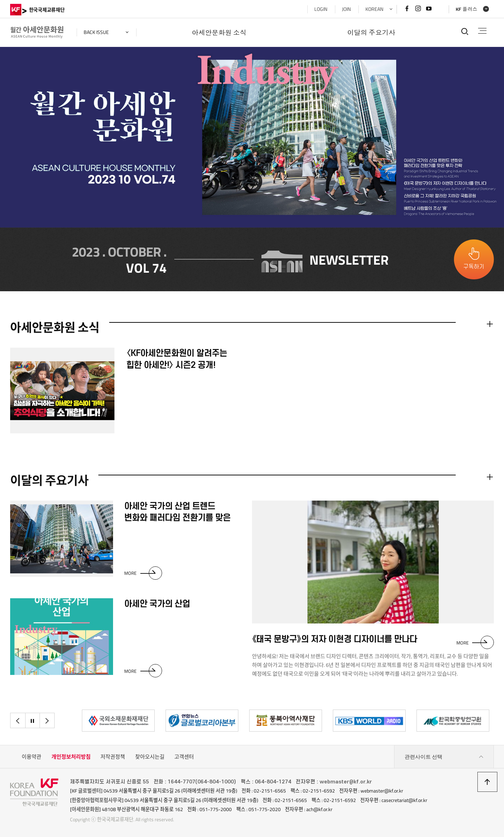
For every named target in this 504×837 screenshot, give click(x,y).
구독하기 (474, 267)
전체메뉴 (482, 31)
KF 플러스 (467, 9)
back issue (96, 32)
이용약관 (31, 757)
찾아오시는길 (150, 757)
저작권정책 (113, 757)
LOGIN (321, 9)
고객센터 (184, 757)
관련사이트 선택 (444, 757)
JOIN (346, 9)
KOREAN (374, 9)
